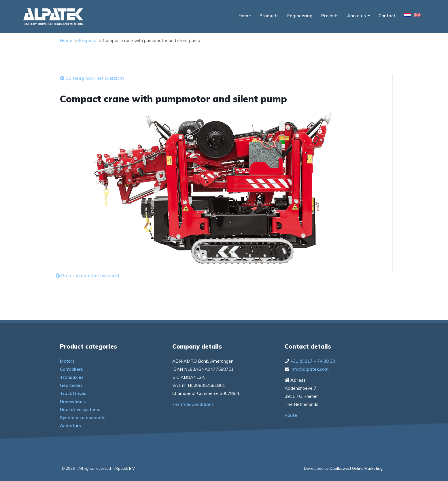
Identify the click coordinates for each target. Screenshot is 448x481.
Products (269, 16)
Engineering (300, 16)
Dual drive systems (80, 409)
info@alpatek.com (310, 369)
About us (359, 16)
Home (245, 16)
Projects (330, 16)
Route (291, 415)
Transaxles (72, 377)
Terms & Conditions (193, 404)
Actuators (70, 426)
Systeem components (83, 418)
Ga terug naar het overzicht (92, 78)
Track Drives (73, 393)
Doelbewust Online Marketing (356, 468)
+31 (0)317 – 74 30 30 (313, 361)
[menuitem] (407, 16)
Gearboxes (71, 385)
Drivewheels (73, 401)
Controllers (71, 369)
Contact (387, 16)
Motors (67, 361)
